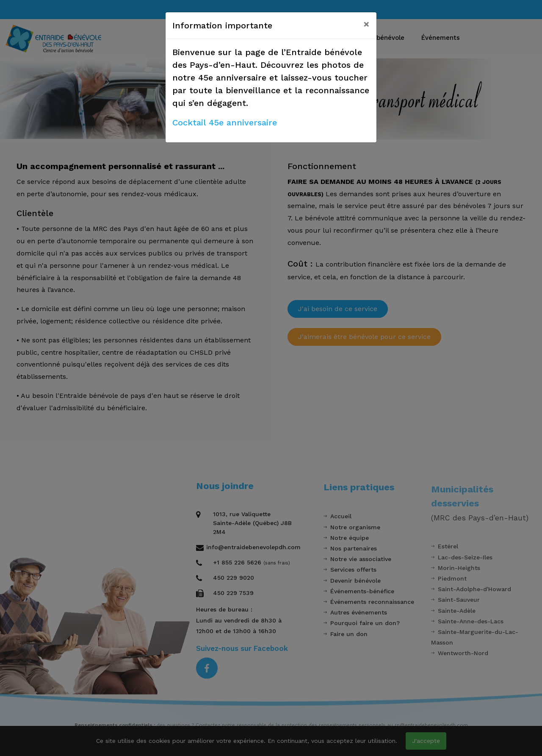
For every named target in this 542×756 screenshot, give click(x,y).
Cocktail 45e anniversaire (225, 122)
